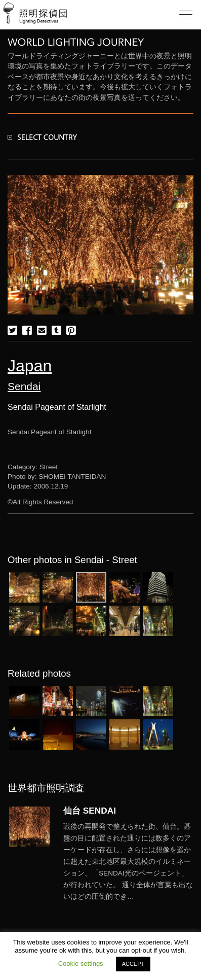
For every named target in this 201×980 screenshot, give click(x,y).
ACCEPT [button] (133, 964)
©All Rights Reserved (40, 502)
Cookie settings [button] (81, 964)
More (128, 862)
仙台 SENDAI (90, 811)
